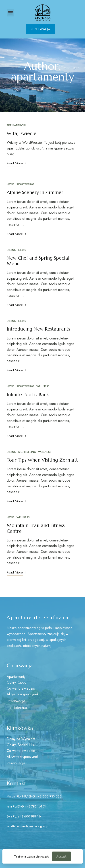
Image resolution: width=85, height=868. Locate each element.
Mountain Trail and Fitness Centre (36, 528)
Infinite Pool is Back (28, 395)
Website (43, 88)
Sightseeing (25, 184)
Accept (61, 856)
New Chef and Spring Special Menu (38, 261)
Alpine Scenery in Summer (35, 192)
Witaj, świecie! (22, 133)
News (11, 184)
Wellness (43, 386)
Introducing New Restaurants (38, 329)
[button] (10, 13)
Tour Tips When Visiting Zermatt (42, 460)
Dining (11, 250)
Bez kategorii (17, 125)
